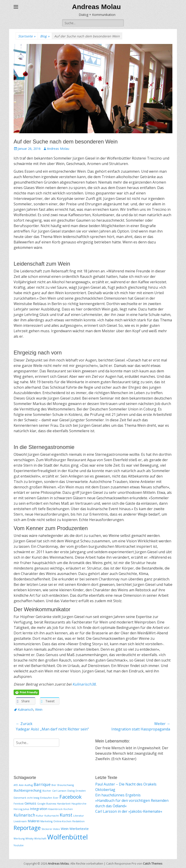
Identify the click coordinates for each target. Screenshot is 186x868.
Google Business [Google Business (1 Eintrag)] (47, 804)
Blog (45, 36)
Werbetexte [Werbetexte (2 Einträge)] (79, 829)
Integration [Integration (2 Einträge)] (39, 809)
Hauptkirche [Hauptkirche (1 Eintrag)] (79, 804)
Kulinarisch (26, 709)
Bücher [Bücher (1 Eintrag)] (47, 791)
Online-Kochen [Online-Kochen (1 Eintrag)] (62, 821)
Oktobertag (105, 790)
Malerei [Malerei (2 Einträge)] (34, 821)
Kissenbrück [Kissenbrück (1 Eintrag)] (55, 809)
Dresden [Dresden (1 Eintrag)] (81, 791)
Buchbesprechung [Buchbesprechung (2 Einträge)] (28, 790)
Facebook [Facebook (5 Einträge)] (71, 797)
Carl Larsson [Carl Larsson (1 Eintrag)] (59, 791)
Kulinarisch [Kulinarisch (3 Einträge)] (24, 815)
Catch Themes (153, 863)
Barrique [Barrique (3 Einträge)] (42, 784)
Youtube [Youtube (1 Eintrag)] (19, 845)
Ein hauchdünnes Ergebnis (118, 795)
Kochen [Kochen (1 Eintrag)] (68, 809)
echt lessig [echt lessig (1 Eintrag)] (33, 798)
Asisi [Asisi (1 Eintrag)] (21, 785)
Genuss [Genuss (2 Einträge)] (30, 803)
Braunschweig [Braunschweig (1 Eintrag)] (66, 785)
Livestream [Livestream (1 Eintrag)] (20, 821)
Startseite (27, 36)
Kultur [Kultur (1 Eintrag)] (40, 816)
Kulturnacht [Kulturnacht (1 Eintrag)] (52, 816)
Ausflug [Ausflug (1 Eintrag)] (29, 785)
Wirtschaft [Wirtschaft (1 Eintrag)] (40, 839)
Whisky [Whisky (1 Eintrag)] (29, 839)
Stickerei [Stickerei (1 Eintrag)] (47, 829)
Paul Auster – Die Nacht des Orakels (126, 784)
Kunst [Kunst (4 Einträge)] (66, 815)
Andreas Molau (96, 7)
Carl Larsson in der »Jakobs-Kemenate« (129, 811)
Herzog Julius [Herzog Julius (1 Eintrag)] (21, 809)
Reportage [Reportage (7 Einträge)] (27, 828)
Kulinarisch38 (84, 684)
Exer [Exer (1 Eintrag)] (56, 798)
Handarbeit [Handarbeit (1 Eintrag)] (64, 804)
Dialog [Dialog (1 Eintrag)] (71, 791)
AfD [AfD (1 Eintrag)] (16, 785)
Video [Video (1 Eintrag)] (56, 829)
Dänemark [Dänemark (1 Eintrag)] (20, 798)
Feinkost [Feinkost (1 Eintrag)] (19, 804)
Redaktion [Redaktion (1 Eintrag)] (78, 821)
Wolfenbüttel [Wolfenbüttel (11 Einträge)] (67, 837)
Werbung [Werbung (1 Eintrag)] (19, 839)
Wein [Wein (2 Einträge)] (65, 829)
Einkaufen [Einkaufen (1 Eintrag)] (46, 798)
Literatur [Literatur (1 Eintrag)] (79, 816)
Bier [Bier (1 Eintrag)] (54, 785)
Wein (39, 709)
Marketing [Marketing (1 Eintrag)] (46, 821)
